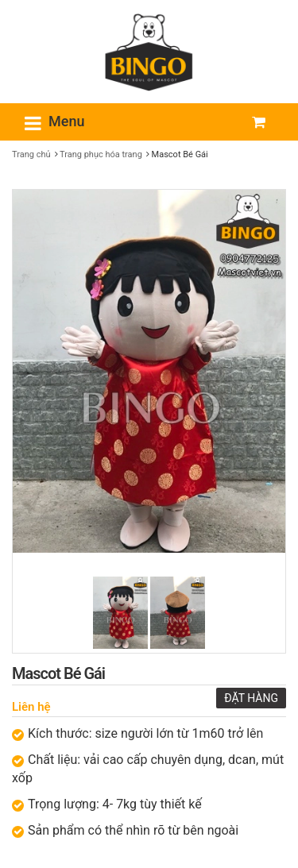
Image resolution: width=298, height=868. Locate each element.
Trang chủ (31, 154)
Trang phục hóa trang (101, 154)
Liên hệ (31, 707)
